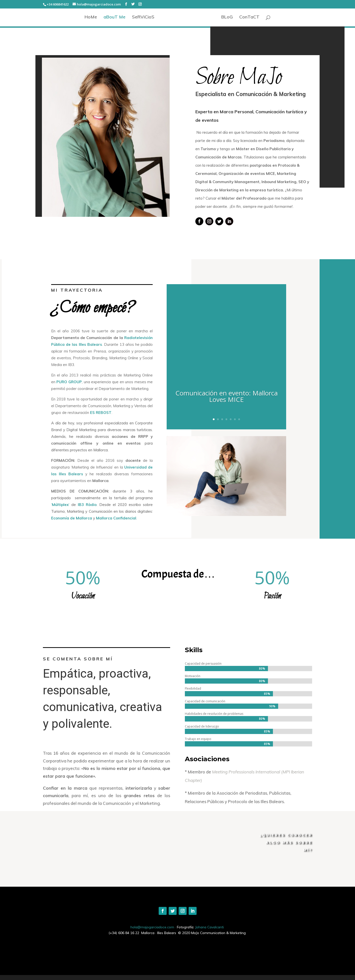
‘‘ (70, 505)
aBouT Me (115, 17)
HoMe (91, 17)
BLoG (227, 17)
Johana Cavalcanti (209, 927)
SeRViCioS (143, 17)
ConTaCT (249, 17)
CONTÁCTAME (294, 871)
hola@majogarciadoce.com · (154, 927)
